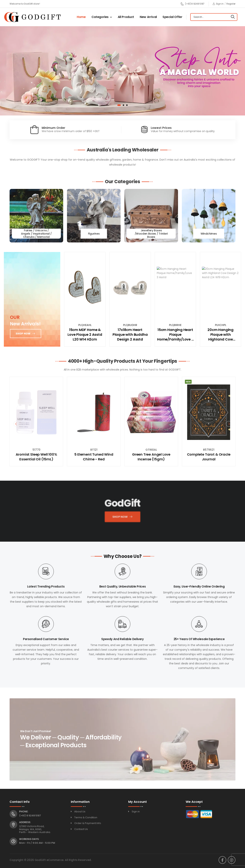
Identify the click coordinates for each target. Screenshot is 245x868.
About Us (80, 812)
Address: (25, 822)
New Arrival (148, 17)
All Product (126, 17)
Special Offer (172, 17)
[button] (119, 105)
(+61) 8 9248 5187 (192, 4)
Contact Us (81, 829)
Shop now (23, 334)
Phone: (24, 812)
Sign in (218, 4)
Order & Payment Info (88, 823)
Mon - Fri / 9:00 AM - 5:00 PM (37, 843)
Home (81, 17)
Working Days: (29, 839)
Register (231, 4)
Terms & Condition (86, 817)
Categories (100, 17)
